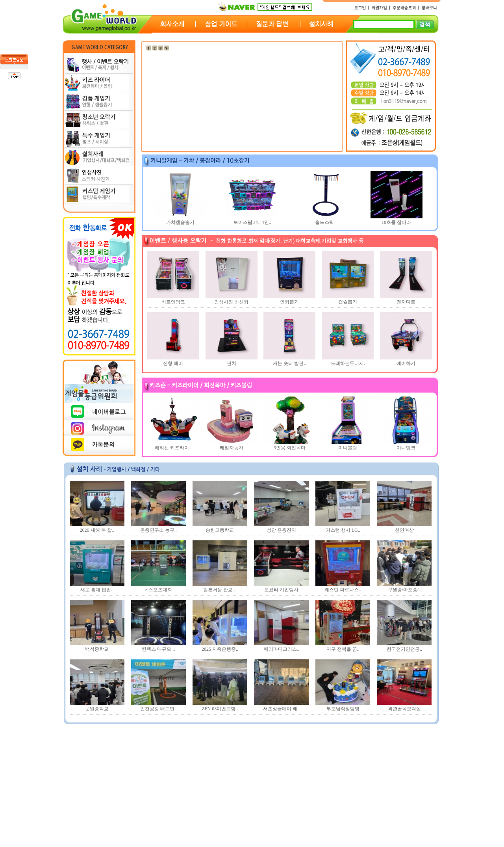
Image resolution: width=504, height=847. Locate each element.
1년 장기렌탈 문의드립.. (99, 771)
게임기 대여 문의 (92, 750)
